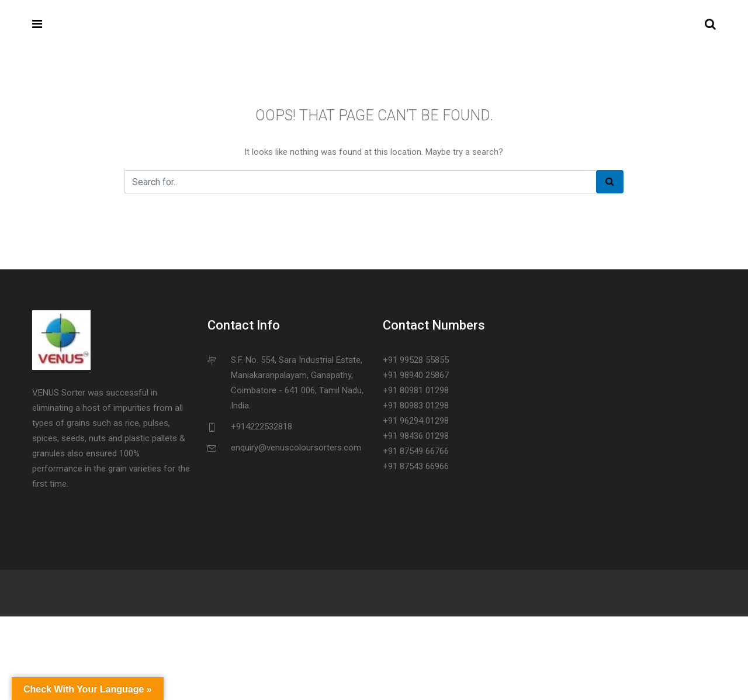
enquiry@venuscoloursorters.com (296, 448)
